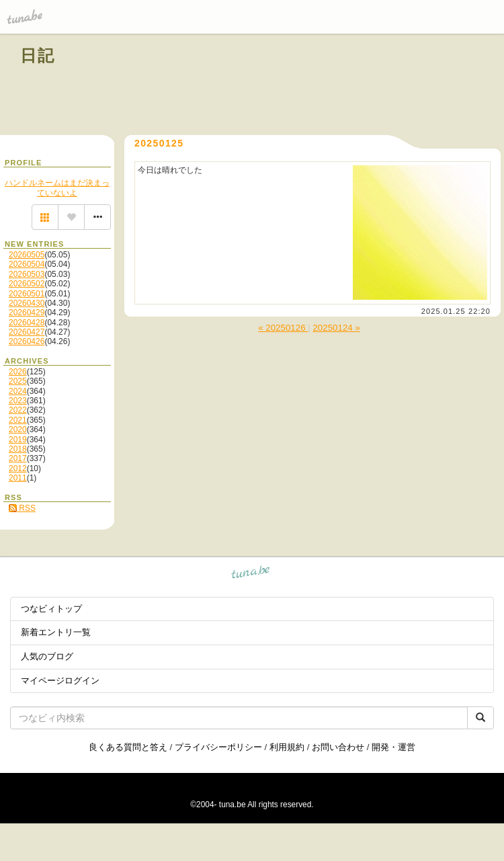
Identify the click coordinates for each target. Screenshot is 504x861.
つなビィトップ (51, 609)
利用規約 (287, 747)
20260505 (27, 255)
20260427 (27, 332)
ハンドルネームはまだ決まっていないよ (57, 188)
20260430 (27, 303)
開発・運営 (393, 747)
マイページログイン (60, 681)
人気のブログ (47, 656)
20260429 (27, 313)
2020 (18, 429)
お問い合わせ (338, 747)
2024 (18, 391)
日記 (38, 55)
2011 (18, 478)
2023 (18, 401)
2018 (18, 449)
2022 (18, 410)
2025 (18, 381)
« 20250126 (283, 328)
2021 (18, 420)
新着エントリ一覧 (56, 632)
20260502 (27, 284)
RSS (22, 508)
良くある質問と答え (128, 747)
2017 (18, 458)
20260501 (27, 294)
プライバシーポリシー (218, 747)
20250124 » (336, 328)
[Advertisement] (331, 86)
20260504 (27, 264)
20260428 (27, 323)
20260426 (27, 341)
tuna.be (251, 574)
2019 (18, 440)
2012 (18, 468)
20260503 (27, 274)
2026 (18, 372)
